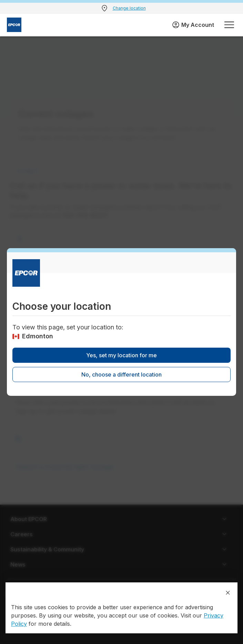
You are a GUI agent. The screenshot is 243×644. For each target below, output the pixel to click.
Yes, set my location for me (121, 355)
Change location (129, 8)
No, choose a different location (121, 374)
